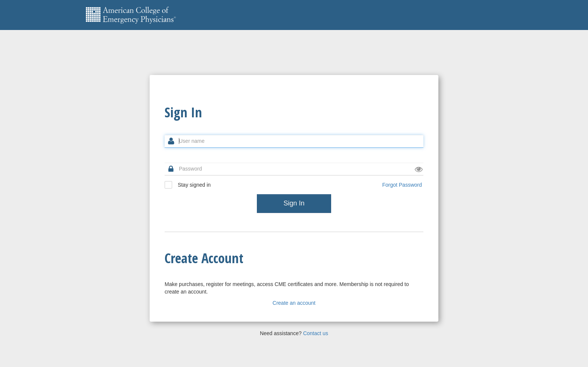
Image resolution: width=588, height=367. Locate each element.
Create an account (294, 303)
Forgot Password (402, 185)
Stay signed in (188, 185)
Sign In (294, 203)
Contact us (316, 333)
